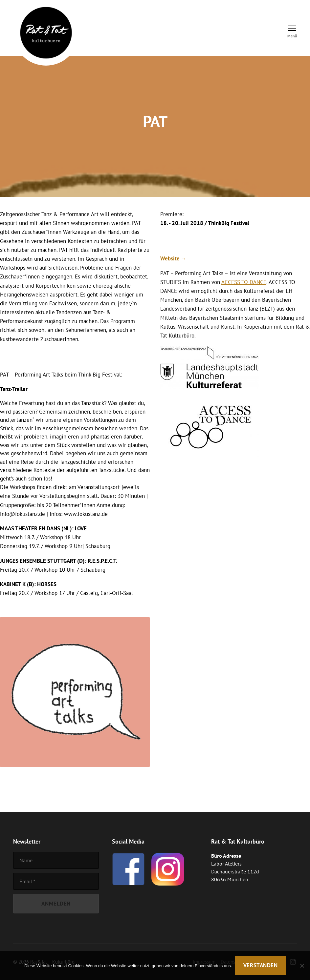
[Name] (56, 860)
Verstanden (261, 965)
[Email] (56, 881)
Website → (173, 258)
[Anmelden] (56, 904)
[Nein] (302, 966)
